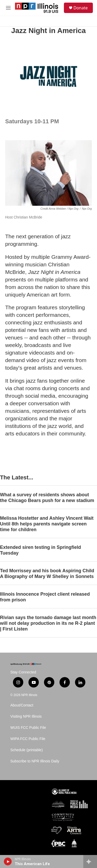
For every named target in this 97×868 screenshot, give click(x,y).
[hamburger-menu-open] (8, 8)
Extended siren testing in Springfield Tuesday (40, 550)
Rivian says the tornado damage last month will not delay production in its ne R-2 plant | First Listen (48, 623)
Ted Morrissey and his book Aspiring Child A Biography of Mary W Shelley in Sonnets (47, 574)
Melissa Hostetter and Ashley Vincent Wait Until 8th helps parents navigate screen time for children (47, 524)
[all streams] (90, 861)
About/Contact (22, 705)
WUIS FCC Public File (28, 728)
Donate (81, 8)
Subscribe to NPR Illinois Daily (35, 761)
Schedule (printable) (27, 750)
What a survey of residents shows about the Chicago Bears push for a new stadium (47, 498)
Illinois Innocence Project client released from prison (45, 597)
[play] (8, 861)
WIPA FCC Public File (28, 739)
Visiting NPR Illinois (26, 716)
